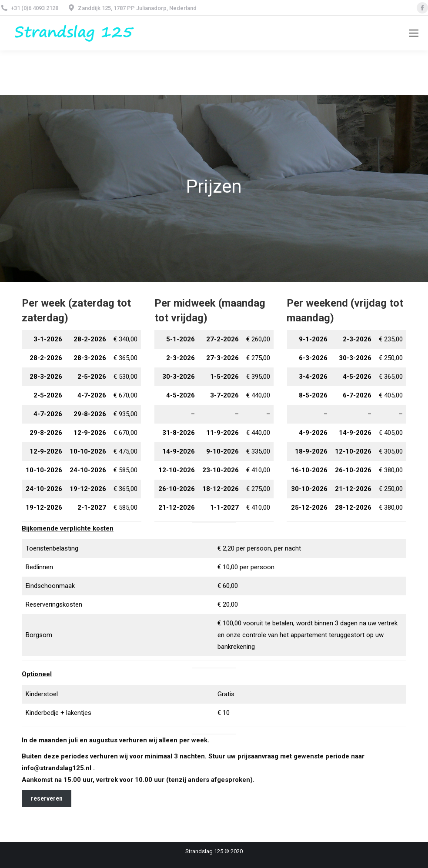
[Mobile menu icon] (414, 33)
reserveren (47, 798)
